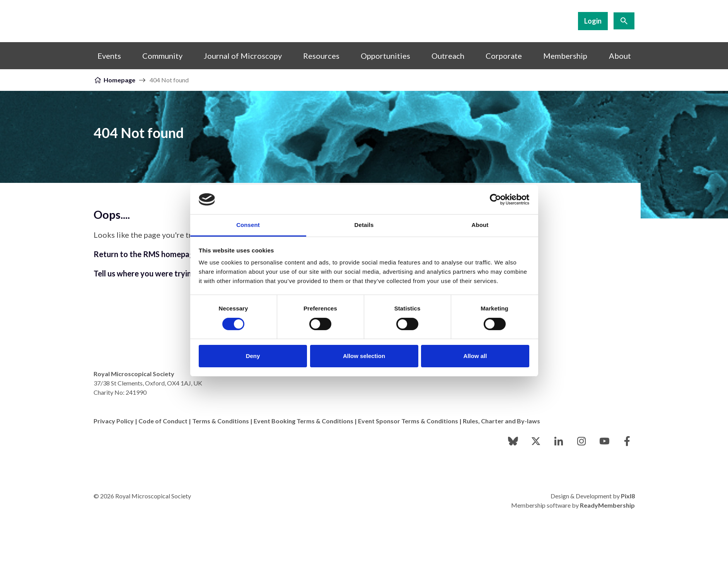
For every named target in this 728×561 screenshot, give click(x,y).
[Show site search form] (624, 21)
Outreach (448, 56)
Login (593, 21)
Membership (565, 56)
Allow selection (364, 356)
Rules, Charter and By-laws (501, 421)
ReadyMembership (607, 505)
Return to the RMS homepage (146, 254)
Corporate (504, 56)
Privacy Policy (114, 421)
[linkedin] (559, 441)
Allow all (475, 356)
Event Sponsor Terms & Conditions (408, 421)
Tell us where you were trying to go (155, 273)
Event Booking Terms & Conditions (303, 421)
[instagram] (581, 441)
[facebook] (627, 441)
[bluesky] (513, 441)
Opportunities (385, 56)
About (620, 56)
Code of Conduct (163, 421)
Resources (321, 56)
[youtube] (604, 441)
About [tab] (480, 225)
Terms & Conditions (221, 421)
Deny (253, 356)
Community (162, 56)
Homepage (119, 80)
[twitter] (536, 441)
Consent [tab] (248, 225)
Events (109, 56)
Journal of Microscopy (243, 56)
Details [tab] (364, 225)
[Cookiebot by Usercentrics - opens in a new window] (495, 200)
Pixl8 (628, 496)
